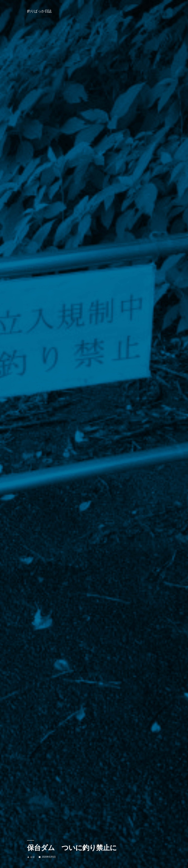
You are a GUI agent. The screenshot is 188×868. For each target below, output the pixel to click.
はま (33, 857)
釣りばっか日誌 (39, 11)
